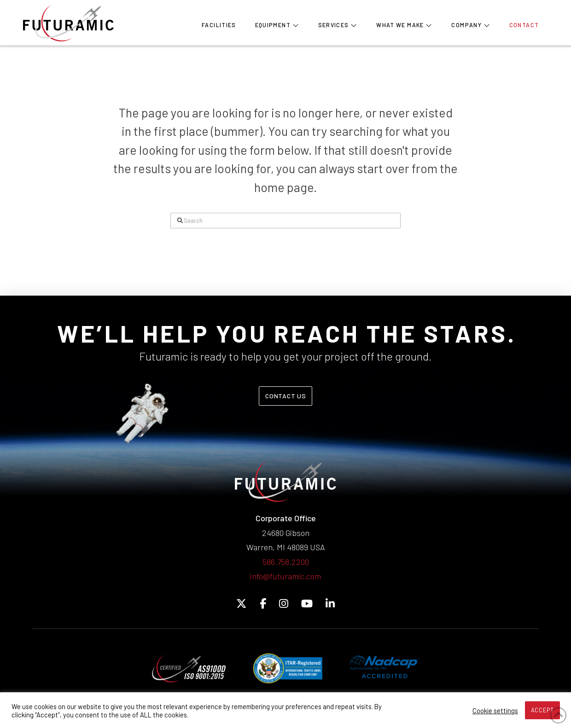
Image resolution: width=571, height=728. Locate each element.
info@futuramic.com (285, 576)
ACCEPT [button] (542, 710)
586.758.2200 (286, 562)
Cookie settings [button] (495, 711)
